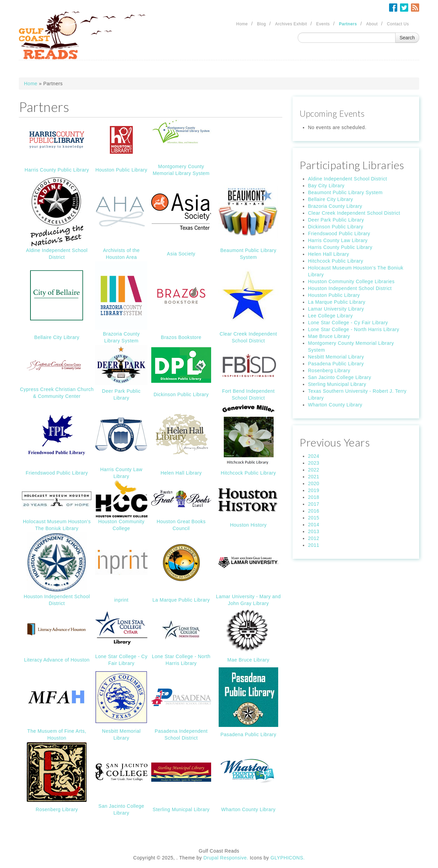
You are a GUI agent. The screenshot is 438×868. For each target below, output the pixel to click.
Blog (261, 24)
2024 (314, 456)
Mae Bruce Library (248, 660)
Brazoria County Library (335, 206)
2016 (314, 511)
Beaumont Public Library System (345, 192)
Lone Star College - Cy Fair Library (348, 323)
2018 (314, 497)
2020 (314, 483)
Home (242, 24)
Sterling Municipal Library (337, 384)
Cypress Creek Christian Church (57, 389)
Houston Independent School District (350, 288)
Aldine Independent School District (347, 179)
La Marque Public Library (181, 600)
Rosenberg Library (57, 809)
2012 (314, 538)
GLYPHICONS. (288, 858)
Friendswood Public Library (57, 473)
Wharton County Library (248, 809)
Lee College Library (330, 316)
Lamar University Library (336, 309)
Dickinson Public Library (181, 394)
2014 (314, 525)
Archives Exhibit (291, 24)
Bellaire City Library (57, 337)
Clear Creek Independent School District (354, 213)
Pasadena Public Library (248, 734)
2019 (314, 490)
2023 (314, 463)
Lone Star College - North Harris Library (354, 329)
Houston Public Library (121, 170)
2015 (314, 518)
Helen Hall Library (181, 473)
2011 (314, 545)
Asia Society (181, 254)
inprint (121, 600)
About (372, 24)
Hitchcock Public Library (248, 473)
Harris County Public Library (57, 170)
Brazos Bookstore (181, 337)
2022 (314, 470)
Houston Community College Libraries (351, 281)
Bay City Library (326, 186)
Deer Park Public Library (336, 220)
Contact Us (398, 24)
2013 (314, 531)
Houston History (248, 525)
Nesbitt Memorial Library (336, 357)
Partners (348, 24)
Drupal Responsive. (226, 858)
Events (323, 24)
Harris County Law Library (338, 240)
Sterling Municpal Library (181, 809)
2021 (314, 477)
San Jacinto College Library (340, 377)
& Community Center (57, 396)
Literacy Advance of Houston (57, 660)
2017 (314, 504)
